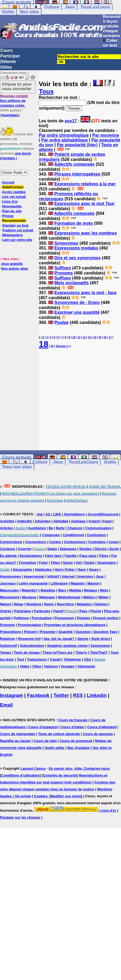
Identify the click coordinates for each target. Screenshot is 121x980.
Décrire (101, 549)
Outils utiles (54, 748)
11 (79, 337)
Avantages (10, 115)
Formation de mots (73, 223)
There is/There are (57, 652)
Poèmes (84, 618)
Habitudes (43, 570)
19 (52, 346)
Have (82, 570)
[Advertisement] (80, 400)
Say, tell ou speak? (59, 639)
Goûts (89, 563)
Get (79, 563)
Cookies (41, 796)
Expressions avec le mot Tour (84, 204)
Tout (20, 659)
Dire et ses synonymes (77, 258)
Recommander (14, 221)
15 (100, 337)
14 (95, 337)
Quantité (66, 632)
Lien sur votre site (17, 240)
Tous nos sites (17, 467)
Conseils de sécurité (60, 775)
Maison (93, 583)
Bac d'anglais (78, 748)
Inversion (85, 576)
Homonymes (10, 576)
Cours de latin (45, 741)
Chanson (75, 528)
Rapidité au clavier (15, 741)
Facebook (38, 695)
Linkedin (97, 695)
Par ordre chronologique (64, 135)
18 (44, 344)
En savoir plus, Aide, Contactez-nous (79, 768)
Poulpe (61, 322)
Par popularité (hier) (77, 145)
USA (87, 659)
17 (110, 337)
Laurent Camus (33, 768)
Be (51, 528)
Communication (98, 528)
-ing (39, 514)
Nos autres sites (14, 268)
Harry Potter (65, 570)
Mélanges (47, 597)
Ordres (6, 611)
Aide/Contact (13, 187)
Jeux (70, 7)
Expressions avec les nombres (85, 233)
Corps (114, 542)
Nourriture (65, 604)
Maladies (48, 590)
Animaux (78, 521)
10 (74, 337)
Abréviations (74, 514)
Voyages (68, 666)
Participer (10, 56)
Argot (107, 521)
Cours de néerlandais (18, 734)
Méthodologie (69, 597)
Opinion (101, 604)
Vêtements (86, 666)
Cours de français (73, 720)
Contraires (97, 542)
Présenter (48, 632)
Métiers (89, 597)
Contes (55, 542)
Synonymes (66, 243)
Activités (7, 521)
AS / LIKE (53, 514)
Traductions (37, 659)
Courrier (25, 549)
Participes (23, 611)
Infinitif (53, 576)
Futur (43, 563)
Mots (104, 590)
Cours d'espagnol (43, 727)
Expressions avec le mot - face (85, 293)
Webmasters (12, 235)
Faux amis (88, 556)
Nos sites (30, 12)
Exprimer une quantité (77, 312)
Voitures (51, 666)
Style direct (101, 639)
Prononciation (30, 625)
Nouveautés (12, 206)
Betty (60, 528)
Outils (8, 12)
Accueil (8, 182)
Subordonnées (32, 646)
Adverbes (43, 521)
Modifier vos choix (66, 796)
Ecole (114, 549)
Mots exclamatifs (71, 283)
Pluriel (96, 611)
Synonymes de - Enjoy (77, 303)
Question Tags (105, 632)
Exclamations (31, 556)
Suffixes (63, 268)
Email (6, 705)
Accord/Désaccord (103, 514)
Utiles (6, 67)
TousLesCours (95, 7)
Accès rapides (14, 192)
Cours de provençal (76, 741)
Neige (19, 604)
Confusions (96, 535)
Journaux (8, 583)
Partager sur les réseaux (20, 817)
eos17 (71, 121)
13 (89, 337)
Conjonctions (11, 542)
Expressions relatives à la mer (85, 184)
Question (83, 632)
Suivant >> (63, 346)
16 (105, 337)
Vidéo (24, 666)
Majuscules (9, 590)
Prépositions (11, 632)
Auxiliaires (37, 528)
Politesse (21, 618)
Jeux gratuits (12, 264)
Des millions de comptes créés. (14, 101)
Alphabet (61, 521)
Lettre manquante (33, 583)
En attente (8, 556)
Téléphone (72, 659)
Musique (29, 597)
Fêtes (55, 563)
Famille (70, 556)
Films (104, 556)
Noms (49, 604)
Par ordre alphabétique (64, 140)
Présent (30, 632)
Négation (84, 604)
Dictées (85, 549)
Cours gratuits (17, 457)
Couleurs (7, 549)
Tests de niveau (27, 652)
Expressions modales (76, 248)
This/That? (99, 652)
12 (84, 337)
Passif (58, 611)
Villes (37, 666)
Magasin (78, 583)
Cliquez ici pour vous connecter (17, 86)
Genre (68, 563)
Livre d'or (10, 201)
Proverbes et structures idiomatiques (75, 625)
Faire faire (53, 556)
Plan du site (12, 211)
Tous (46, 91)
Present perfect (106, 618)
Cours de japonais (98, 734)
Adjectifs (25, 521)
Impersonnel (34, 576)
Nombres (34, 604)
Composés (51, 535)
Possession (64, 618)
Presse (8, 216)
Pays (83, 611)
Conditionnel (73, 535)
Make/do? (30, 590)
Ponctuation (42, 618)
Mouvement (10, 597)
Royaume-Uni (29, 639)
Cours (6, 50)
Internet (68, 576)
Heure (94, 570)
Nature (5, 604)
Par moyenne (106, 135)
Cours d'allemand (102, 727)
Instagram (11, 695)
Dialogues (68, 549)
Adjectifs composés (74, 164)
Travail (55, 659)
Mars (62, 590)
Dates (52, 549)
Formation (28, 563)
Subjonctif (9, 646)
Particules (42, 611)
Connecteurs (36, 542)
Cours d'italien (72, 727)
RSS (78, 695)
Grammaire (106, 563)
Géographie (22, 570)
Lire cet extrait (14, 197)
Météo (104, 597)
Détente (8, 62)
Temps (5, 652)
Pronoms (63, 273)
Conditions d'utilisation (20, 775)
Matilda (75, 590)
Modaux (91, 590)
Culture (52, 7)
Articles (6, 528)
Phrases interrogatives (77, 174)
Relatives (8, 639)
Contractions (75, 542)
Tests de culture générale (59, 734)
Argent (94, 521)
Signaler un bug (15, 225)
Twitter (61, 695)
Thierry (81, 652)
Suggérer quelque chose (67, 646)
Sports (83, 639)
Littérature (59, 583)
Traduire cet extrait (18, 230)
